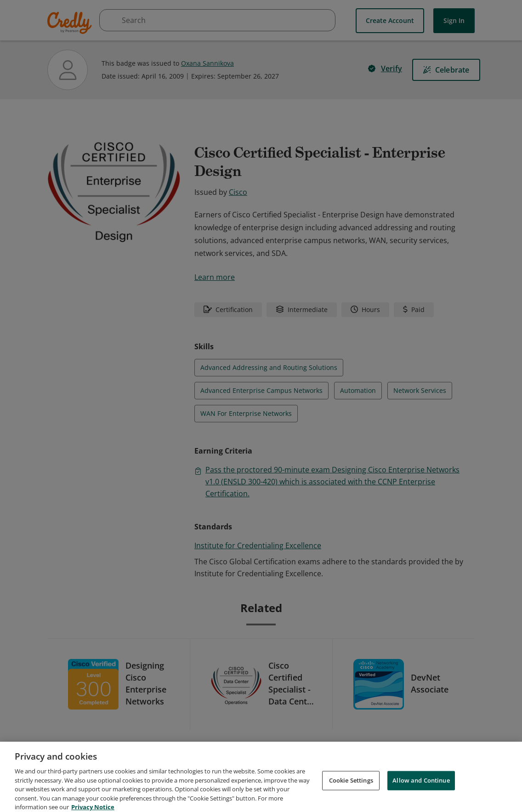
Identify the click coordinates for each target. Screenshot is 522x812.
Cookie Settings (351, 789)
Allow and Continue (421, 789)
